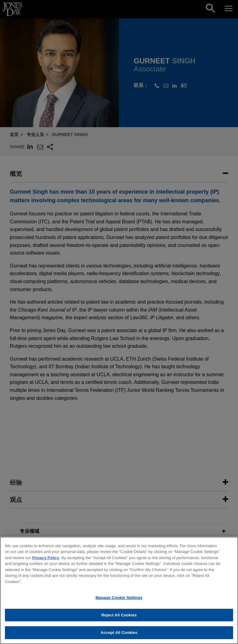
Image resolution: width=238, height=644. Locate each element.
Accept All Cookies (119, 635)
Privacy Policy (46, 560)
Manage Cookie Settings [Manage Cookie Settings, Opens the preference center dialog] (119, 600)
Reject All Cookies (119, 617)
